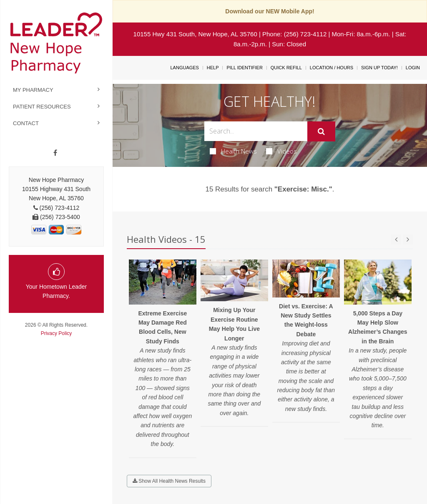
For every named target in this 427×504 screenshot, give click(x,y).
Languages (184, 68)
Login (413, 68)
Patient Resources (42, 107)
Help (213, 68)
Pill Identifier (244, 68)
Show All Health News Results (169, 481)
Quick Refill (286, 68)
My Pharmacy (33, 90)
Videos (281, 151)
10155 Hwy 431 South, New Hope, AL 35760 (195, 34)
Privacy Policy (57, 333)
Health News (233, 151)
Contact (26, 123)
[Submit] (321, 131)
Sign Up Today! (379, 68)
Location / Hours (332, 68)
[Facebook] (55, 153)
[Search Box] (256, 131)
